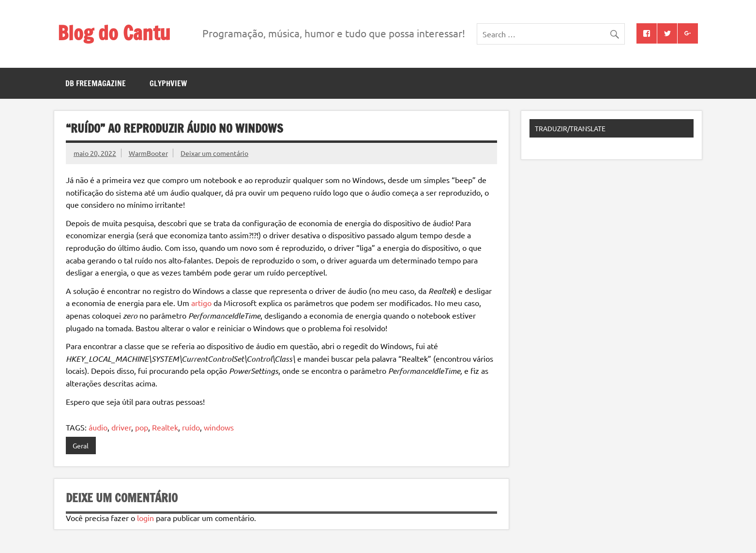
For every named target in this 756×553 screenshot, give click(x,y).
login (145, 518)
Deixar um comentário (214, 153)
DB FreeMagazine (96, 83)
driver (121, 427)
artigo (201, 303)
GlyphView (168, 83)
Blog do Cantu (114, 33)
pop (142, 427)
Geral (81, 445)
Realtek (165, 427)
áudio (98, 427)
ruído (191, 427)
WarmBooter (148, 153)
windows (219, 427)
